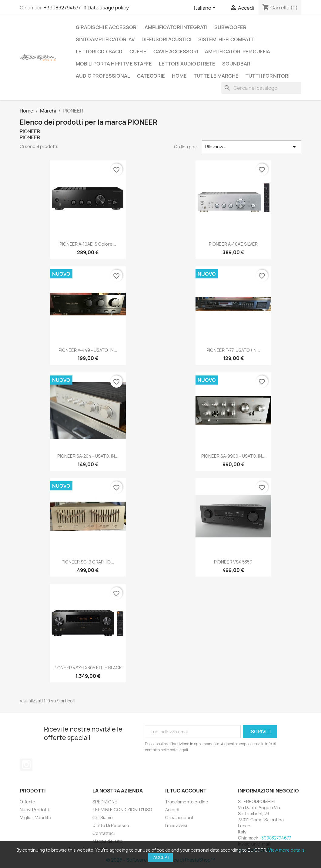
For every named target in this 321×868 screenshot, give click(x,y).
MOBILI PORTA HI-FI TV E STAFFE (114, 64)
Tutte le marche (216, 76)
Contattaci (104, 833)
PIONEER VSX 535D (233, 562)
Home (179, 76)
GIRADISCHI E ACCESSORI (107, 27)
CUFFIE (138, 52)
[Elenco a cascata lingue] (206, 8)
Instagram (26, 765)
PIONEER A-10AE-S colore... (88, 244)
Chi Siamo (103, 818)
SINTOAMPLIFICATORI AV (105, 39)
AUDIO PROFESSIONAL (103, 76)
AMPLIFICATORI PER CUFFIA (237, 52)
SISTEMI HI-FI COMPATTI (227, 39)
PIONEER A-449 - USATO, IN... (88, 350)
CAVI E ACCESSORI (176, 52)
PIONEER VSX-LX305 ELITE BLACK (88, 668)
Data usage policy (108, 8)
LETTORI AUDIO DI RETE (187, 64)
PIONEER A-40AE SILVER (233, 244)
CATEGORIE (151, 76)
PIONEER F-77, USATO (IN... (233, 350)
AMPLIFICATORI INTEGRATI (176, 27)
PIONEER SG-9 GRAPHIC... (88, 562)
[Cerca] (261, 88)
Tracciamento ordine (187, 802)
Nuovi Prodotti (34, 810)
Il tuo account (186, 791)
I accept (160, 857)
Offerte (27, 802)
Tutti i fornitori (267, 76)
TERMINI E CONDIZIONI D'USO (122, 810)
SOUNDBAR (236, 64)
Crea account (179, 818)
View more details (286, 850)
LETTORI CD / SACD (99, 52)
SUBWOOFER (230, 27)
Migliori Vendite (35, 818)
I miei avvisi (176, 825)
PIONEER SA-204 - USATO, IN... (88, 456)
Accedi (172, 810)
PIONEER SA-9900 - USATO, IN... (233, 456)
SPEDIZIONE (105, 802)
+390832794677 (62, 8)
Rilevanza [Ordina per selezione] (252, 147)
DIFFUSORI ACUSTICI (166, 39)
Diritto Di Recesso (111, 825)
